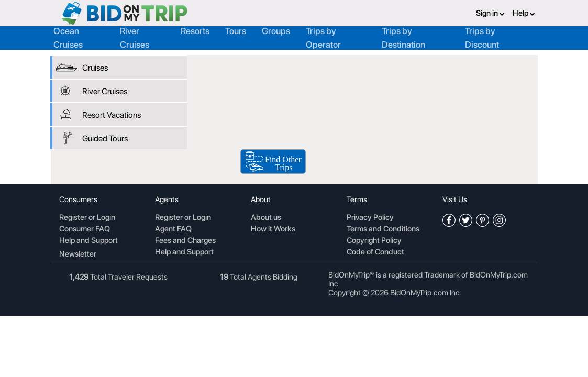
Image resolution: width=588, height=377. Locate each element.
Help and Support (88, 241)
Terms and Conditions (383, 229)
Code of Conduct (375, 252)
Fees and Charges (185, 241)
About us (266, 218)
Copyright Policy (374, 241)
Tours (236, 31)
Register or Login (87, 218)
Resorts (195, 31)
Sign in (490, 13)
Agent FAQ (173, 229)
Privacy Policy (370, 218)
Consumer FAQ (85, 229)
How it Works (273, 229)
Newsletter (78, 254)
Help (524, 13)
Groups (276, 31)
